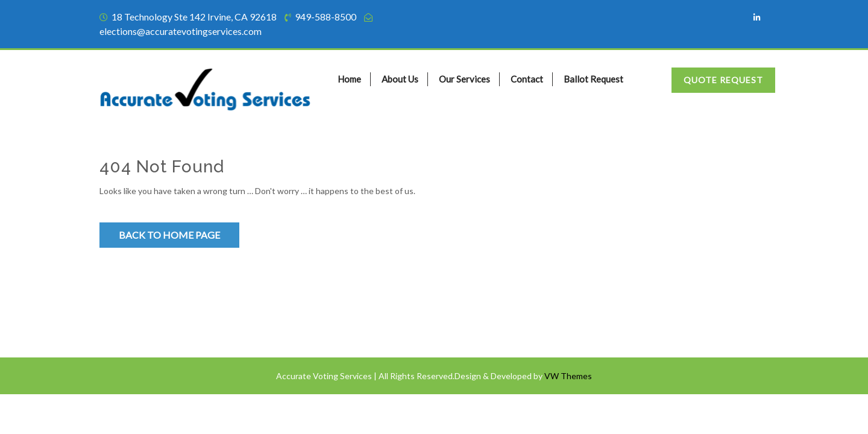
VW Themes (567, 376)
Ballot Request (593, 79)
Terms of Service (137, 297)
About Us (400, 79)
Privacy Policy (132, 320)
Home (349, 79)
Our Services (464, 79)
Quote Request (724, 80)
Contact (527, 79)
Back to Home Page (169, 235)
